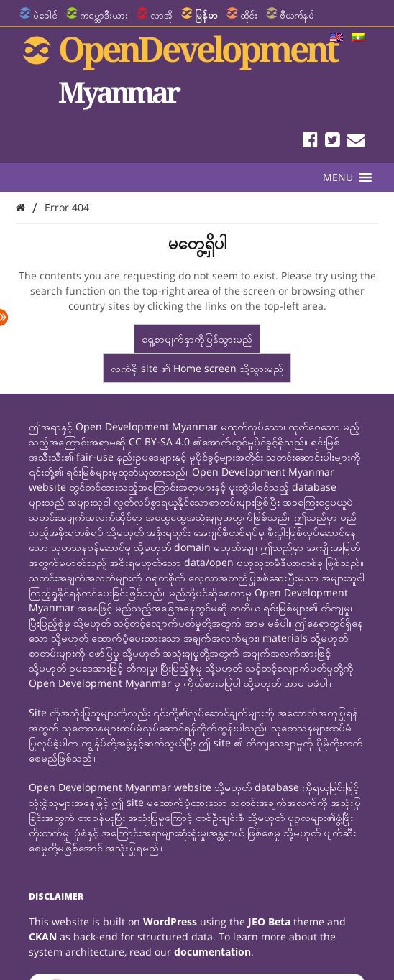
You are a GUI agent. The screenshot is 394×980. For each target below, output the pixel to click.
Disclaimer (56, 896)
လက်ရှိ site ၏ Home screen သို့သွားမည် (197, 368)
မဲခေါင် (45, 15)
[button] (338, 177)
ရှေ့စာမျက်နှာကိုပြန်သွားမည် (197, 339)
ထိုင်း (249, 15)
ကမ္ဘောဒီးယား (104, 15)
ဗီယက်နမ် (297, 15)
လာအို (161, 15)
